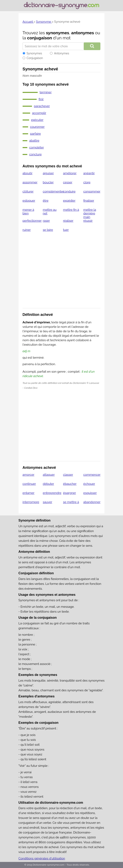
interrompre (31, 502)
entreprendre (52, 493)
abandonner (92, 502)
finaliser (89, 201)
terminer (46, 92)
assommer (30, 182)
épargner (70, 493)
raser (46, 221)
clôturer (28, 191)
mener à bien (28, 212)
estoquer (29, 201)
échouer (89, 484)
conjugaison (40, 38)
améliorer (70, 173)
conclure (36, 154)
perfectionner (32, 221)
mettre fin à (71, 210)
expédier (69, 201)
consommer (92, 191)
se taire (48, 230)
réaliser (68, 221)
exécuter (37, 120)
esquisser (90, 493)
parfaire (36, 134)
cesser (68, 182)
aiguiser (48, 173)
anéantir (89, 173)
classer (68, 475)
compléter (37, 147)
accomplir (39, 113)
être (46, 201)
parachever (42, 106)
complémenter (53, 191)
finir (41, 99)
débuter (48, 484)
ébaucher (70, 484)
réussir (88, 221)
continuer (29, 484)
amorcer (29, 475)
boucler (48, 182)
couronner (37, 127)
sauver (47, 502)
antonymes (82, 33)
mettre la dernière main (90, 213)
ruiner (27, 230)
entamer (29, 493)
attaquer (49, 475)
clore (87, 182)
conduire (69, 191)
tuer (66, 230)
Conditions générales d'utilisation (42, 858)
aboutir (28, 173)
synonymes (58, 33)
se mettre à (71, 502)
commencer (92, 475)
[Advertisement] (62, 273)
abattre (34, 141)
